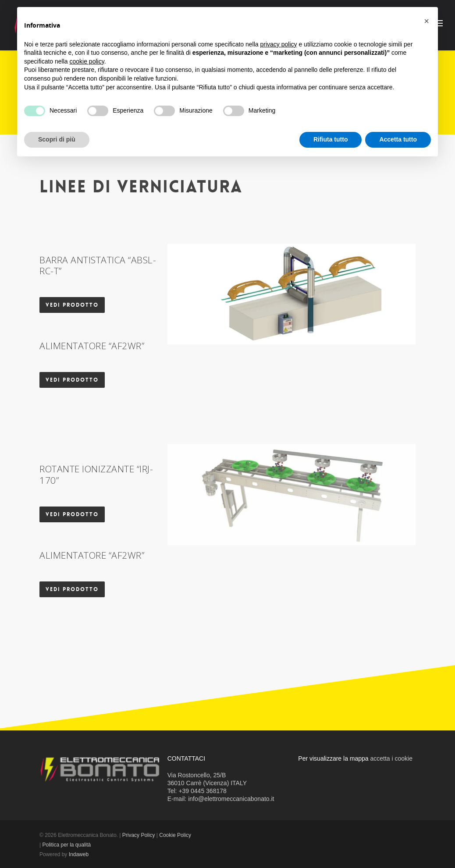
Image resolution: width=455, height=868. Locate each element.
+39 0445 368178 (202, 791)
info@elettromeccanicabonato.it (231, 799)
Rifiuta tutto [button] (331, 139)
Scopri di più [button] (57, 139)
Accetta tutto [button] (398, 139)
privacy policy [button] (279, 44)
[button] (427, 21)
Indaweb (79, 854)
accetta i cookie (392, 758)
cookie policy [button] (87, 61)
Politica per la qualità (66, 845)
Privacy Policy (139, 835)
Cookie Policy (175, 835)
